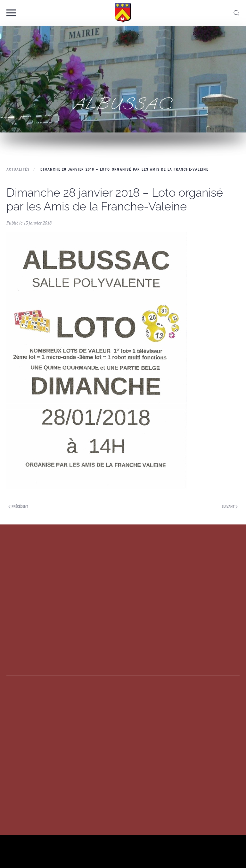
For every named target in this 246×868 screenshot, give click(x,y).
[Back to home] (123, 13)
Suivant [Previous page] (230, 507)
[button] (11, 13)
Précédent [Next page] (18, 507)
